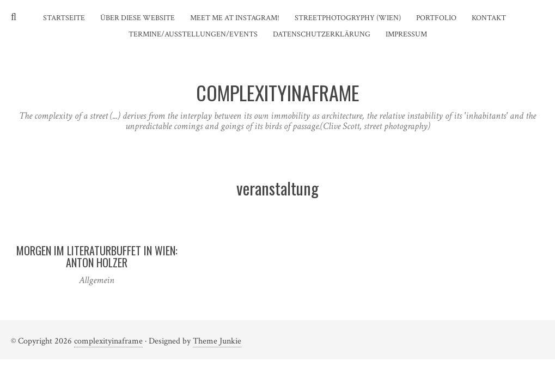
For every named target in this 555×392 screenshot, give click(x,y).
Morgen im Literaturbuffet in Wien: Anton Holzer (97, 256)
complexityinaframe (108, 341)
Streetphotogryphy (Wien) (348, 18)
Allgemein (97, 280)
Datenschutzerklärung (322, 34)
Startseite (64, 18)
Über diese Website (138, 18)
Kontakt (489, 18)
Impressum (406, 34)
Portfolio (436, 18)
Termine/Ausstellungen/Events (193, 34)
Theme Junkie (217, 341)
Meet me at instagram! (235, 18)
